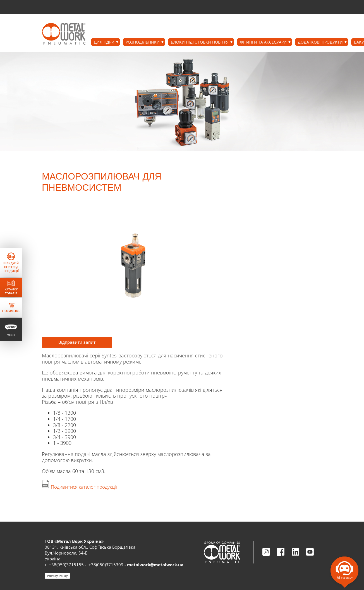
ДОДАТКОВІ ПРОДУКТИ (320, 42)
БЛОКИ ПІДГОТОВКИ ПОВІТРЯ (200, 42)
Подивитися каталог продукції (84, 487)
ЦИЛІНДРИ (104, 42)
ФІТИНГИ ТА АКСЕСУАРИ (263, 42)
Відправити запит (77, 342)
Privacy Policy (57, 576)
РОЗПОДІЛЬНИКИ (143, 42)
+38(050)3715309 (106, 565)
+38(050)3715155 (66, 565)
